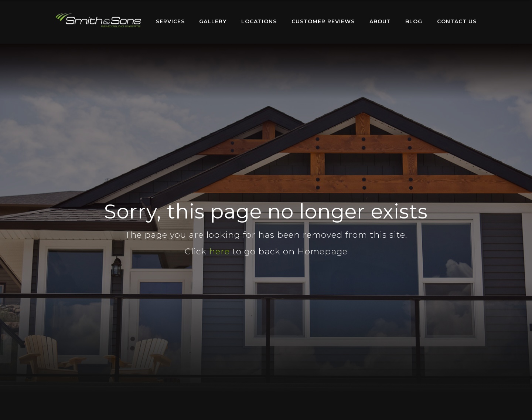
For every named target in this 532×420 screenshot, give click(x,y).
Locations (259, 21)
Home (98, 20)
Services (170, 21)
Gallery (213, 21)
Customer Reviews (323, 21)
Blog (414, 21)
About (380, 21)
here (219, 251)
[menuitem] (98, 22)
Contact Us (457, 21)
